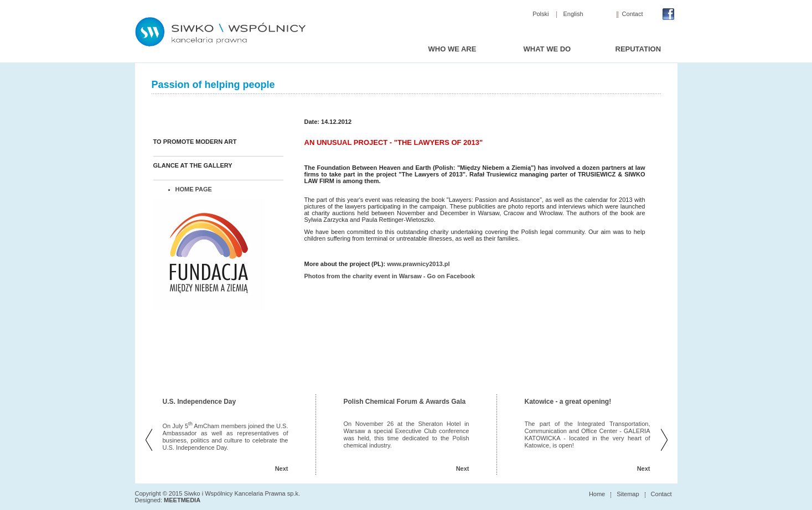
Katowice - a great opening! (568, 402)
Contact (633, 14)
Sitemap (628, 494)
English (573, 14)
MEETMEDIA (182, 500)
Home (597, 494)
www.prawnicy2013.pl (418, 264)
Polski (541, 14)
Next (282, 469)
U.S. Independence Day (200, 402)
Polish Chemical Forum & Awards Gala (405, 402)
